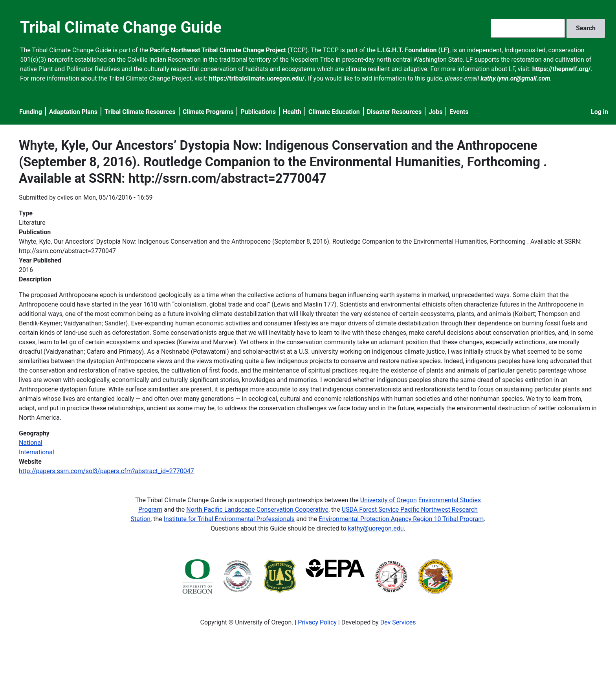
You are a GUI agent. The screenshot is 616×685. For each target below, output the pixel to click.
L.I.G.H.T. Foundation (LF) (413, 50)
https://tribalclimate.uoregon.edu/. (258, 78)
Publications (258, 112)
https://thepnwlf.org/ (562, 69)
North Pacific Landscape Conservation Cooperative (257, 510)
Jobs (435, 112)
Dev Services (398, 622)
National (31, 443)
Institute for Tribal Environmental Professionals (229, 519)
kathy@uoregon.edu (376, 528)
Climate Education (334, 112)
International (37, 452)
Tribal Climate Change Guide (121, 27)
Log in (599, 112)
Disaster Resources (394, 112)
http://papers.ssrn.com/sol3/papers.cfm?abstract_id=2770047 (106, 471)
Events (459, 112)
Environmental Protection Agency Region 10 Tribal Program (401, 519)
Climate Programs (208, 112)
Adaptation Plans (73, 112)
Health (292, 112)
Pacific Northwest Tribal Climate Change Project (218, 50)
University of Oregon (389, 500)
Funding (31, 112)
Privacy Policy (317, 622)
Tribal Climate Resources (140, 112)
